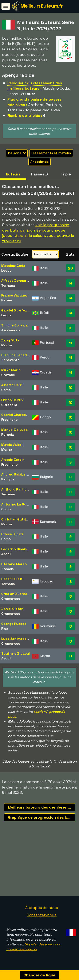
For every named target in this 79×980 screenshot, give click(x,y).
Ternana (8, 285)
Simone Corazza (15, 325)
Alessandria (11, 330)
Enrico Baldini (12, 400)
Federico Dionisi (14, 549)
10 (71, 388)
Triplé (66, 174)
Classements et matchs (51, 153)
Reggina (8, 479)
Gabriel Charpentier (18, 415)
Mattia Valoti (12, 445)
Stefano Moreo (14, 564)
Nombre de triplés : (25, 115)
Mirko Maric (11, 370)
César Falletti (12, 579)
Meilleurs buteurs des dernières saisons (42, 807)
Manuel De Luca (14, 430)
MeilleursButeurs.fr (42, 6)
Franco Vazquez (14, 295)
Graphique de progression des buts (41, 817)
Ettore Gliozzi (12, 534)
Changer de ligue (39, 975)
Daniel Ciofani (13, 609)
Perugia (8, 435)
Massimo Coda (13, 266)
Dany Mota (10, 340)
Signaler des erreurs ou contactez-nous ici (34, 948)
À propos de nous (42, 909)
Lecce (6, 270)
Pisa (5, 629)
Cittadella (9, 405)
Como (6, 390)
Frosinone (9, 420)
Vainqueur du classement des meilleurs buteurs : (35, 86)
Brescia (8, 569)
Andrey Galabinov (16, 474)
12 (70, 328)
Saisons (17, 153)
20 (70, 268)
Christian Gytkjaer (16, 519)
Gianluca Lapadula (16, 355)
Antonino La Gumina (18, 504)
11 (71, 343)
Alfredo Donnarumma (19, 281)
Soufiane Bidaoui (15, 653)
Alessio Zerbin (13, 460)
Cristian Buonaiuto (17, 594)
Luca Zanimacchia (16, 639)
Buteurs (13, 174)
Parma (7, 300)
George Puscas (14, 624)
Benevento (10, 360)
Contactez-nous (42, 917)
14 (71, 283)
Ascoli (6, 554)
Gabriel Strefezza (16, 310)
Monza (7, 345)
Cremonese (11, 599)
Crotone (8, 375)
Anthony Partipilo (16, 489)
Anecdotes (39, 162)
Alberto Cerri (12, 385)
